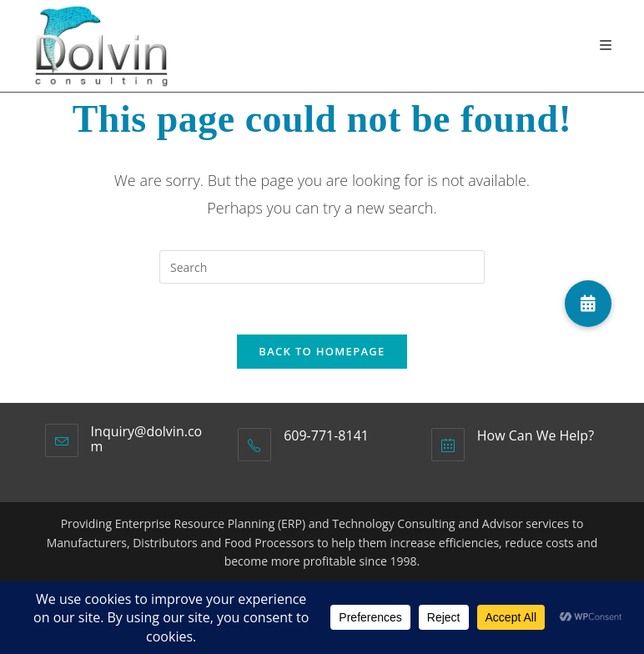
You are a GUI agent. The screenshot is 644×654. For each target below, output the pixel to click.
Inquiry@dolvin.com (147, 439)
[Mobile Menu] (606, 45)
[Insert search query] (322, 267)
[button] (588, 304)
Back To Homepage (322, 351)
